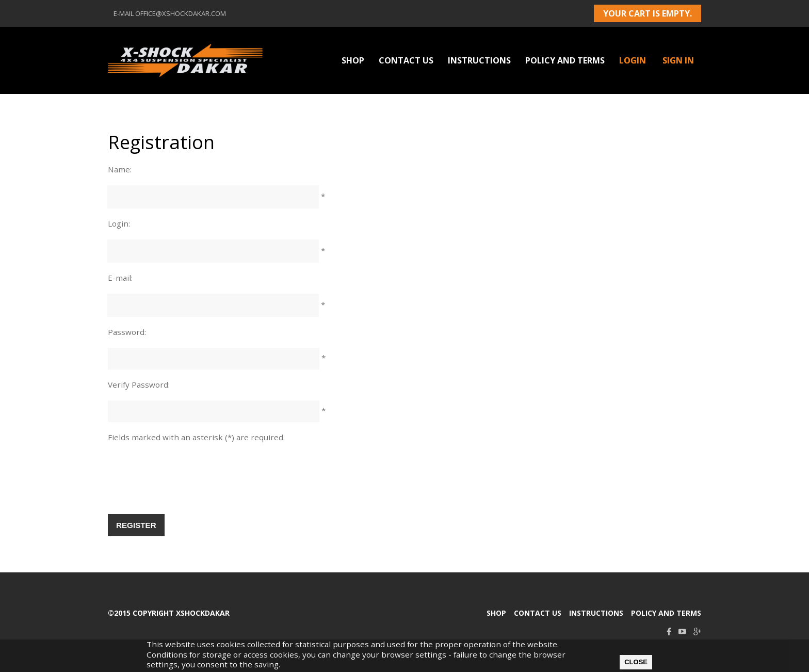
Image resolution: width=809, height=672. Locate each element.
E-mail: (120, 278)
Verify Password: (139, 385)
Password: (127, 332)
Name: (120, 169)
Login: (119, 223)
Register (136, 525)
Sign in (678, 60)
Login (633, 60)
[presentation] (186, 484)
